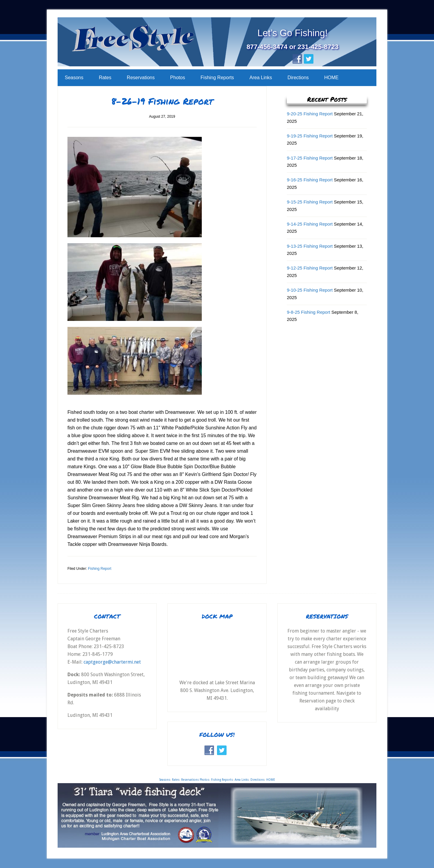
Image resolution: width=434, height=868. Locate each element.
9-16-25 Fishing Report (310, 180)
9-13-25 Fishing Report (310, 246)
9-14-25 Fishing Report (310, 224)
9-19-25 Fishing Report (310, 136)
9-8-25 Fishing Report (308, 312)
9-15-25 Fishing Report (310, 202)
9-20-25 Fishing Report (310, 114)
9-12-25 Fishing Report (310, 268)
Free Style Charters (161, 42)
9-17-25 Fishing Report (310, 158)
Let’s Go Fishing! (293, 32)
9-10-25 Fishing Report (310, 290)
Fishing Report (100, 569)
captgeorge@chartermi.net (113, 662)
